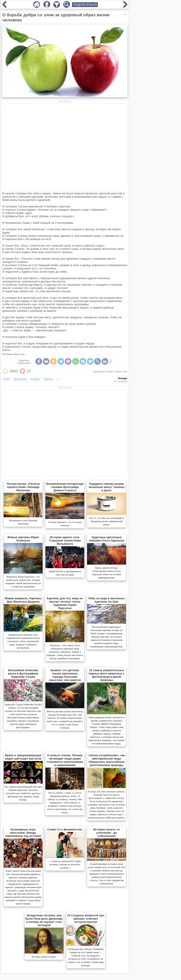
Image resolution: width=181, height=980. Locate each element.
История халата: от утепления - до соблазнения (107, 833)
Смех (6, 379)
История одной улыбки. (44, 957)
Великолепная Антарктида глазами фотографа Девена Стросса (65, 487)
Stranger (123, 378)
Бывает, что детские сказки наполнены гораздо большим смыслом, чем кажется (65, 675)
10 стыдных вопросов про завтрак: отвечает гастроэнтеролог (86, 919)
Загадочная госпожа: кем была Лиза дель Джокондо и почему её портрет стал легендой (44, 920)
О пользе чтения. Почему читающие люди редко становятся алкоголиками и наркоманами (65, 760)
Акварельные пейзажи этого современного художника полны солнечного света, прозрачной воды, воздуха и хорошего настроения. (23, 641)
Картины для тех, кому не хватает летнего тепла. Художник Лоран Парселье (65, 603)
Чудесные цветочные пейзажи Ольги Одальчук (107, 539)
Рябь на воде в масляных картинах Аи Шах (106, 600)
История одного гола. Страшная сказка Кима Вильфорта (65, 540)
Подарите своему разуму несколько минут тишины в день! (107, 487)
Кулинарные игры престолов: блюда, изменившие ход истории (23, 833)
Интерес (35, 379)
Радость (48, 379)
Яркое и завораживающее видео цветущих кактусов (23, 757)
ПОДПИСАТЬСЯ (85, 5)
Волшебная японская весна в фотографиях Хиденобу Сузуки (23, 673)
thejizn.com (19, 354)
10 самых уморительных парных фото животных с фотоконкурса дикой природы (107, 675)
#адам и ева (121, 372)
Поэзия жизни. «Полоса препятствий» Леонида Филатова (23, 487)
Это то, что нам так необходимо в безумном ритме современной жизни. (107, 521)
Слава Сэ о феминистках (65, 829)
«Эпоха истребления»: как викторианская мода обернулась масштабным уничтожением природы (107, 760)
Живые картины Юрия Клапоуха (23, 539)
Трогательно (20, 379)
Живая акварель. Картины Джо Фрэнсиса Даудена (23, 600)
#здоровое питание (103, 372)
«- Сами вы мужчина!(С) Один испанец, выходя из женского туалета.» (65, 865)
